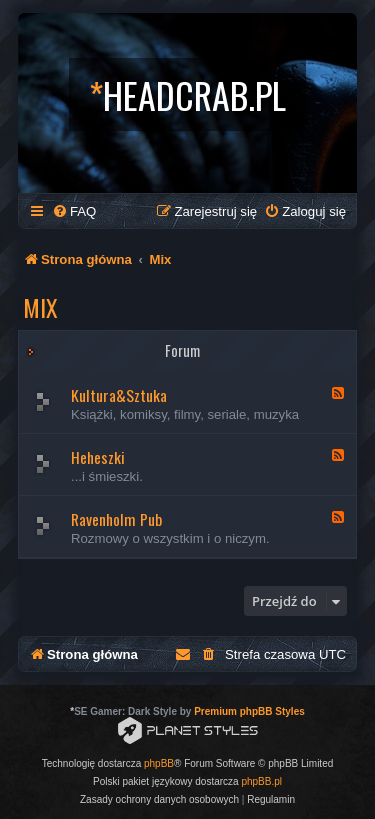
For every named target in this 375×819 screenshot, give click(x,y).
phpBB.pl (261, 781)
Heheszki (98, 457)
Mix (40, 307)
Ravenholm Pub (116, 519)
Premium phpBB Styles (249, 711)
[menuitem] (74, 211)
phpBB (159, 763)
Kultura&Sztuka (119, 395)
